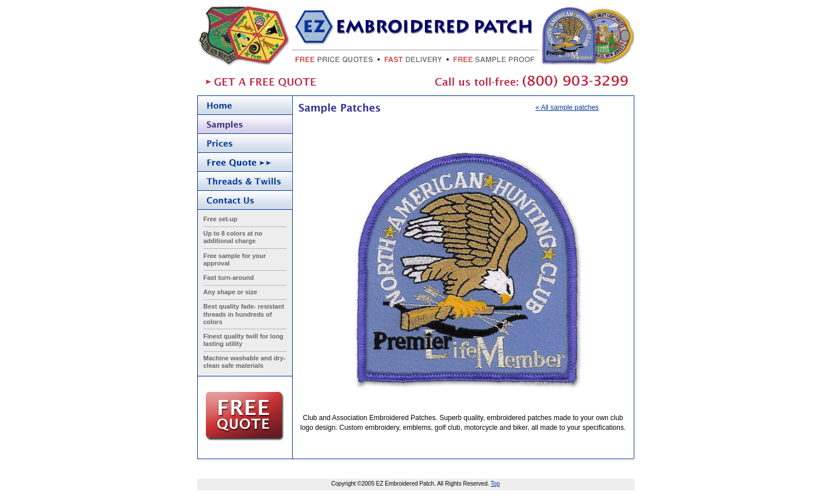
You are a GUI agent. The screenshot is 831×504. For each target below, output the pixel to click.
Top (495, 484)
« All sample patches (567, 107)
